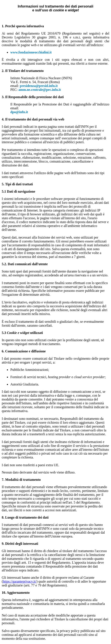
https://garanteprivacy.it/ (20, 581)
